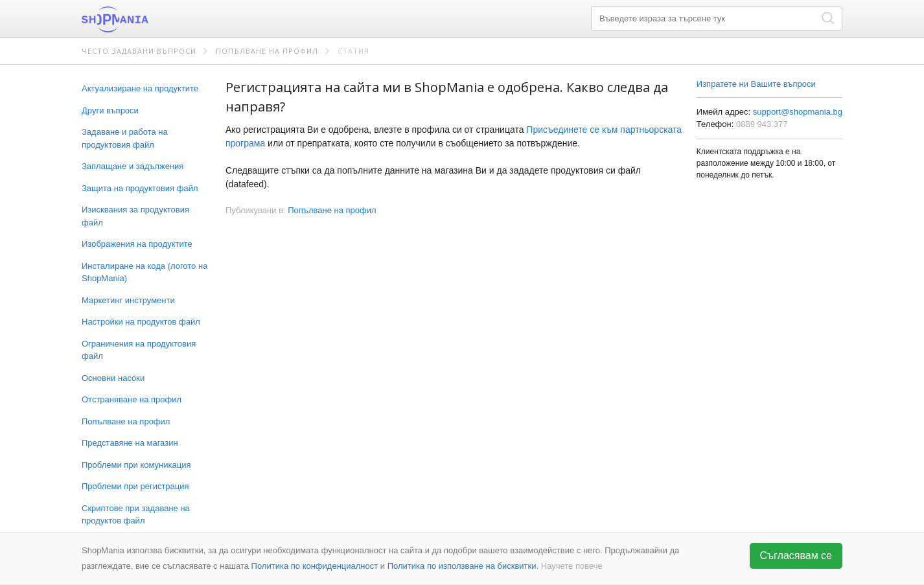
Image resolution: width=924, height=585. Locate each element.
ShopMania (146, 19)
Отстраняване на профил (132, 399)
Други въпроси (110, 110)
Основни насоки (113, 378)
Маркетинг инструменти (128, 300)
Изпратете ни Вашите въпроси (756, 84)
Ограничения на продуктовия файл (139, 350)
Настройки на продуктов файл (141, 322)
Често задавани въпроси (139, 51)
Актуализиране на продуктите (140, 88)
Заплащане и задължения (133, 166)
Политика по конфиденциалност (315, 566)
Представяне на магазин (130, 443)
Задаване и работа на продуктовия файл (125, 138)
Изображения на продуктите (137, 244)
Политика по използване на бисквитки (462, 566)
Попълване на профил (267, 51)
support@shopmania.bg (798, 112)
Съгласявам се (796, 556)
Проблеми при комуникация (136, 465)
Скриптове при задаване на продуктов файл (136, 515)
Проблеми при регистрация (135, 486)
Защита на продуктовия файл (140, 188)
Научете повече (572, 566)
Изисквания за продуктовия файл (135, 216)
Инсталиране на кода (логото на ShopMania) (144, 272)
